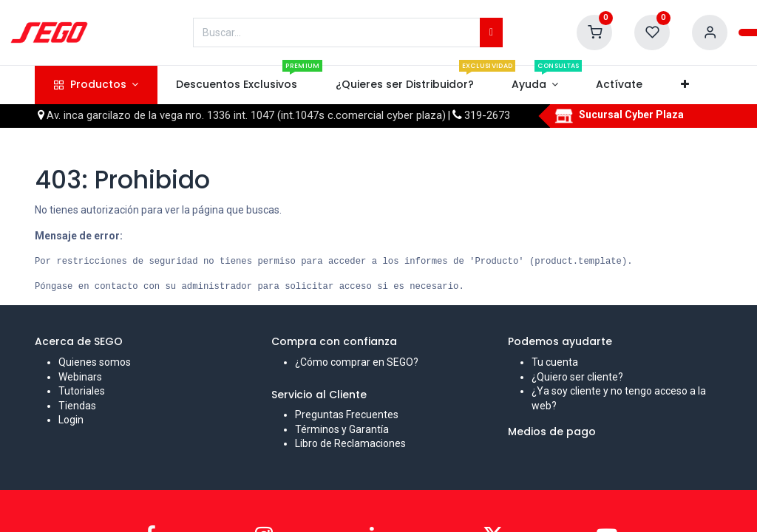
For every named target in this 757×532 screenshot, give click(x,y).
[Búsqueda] (491, 33)
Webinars (80, 377)
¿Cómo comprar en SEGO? (357, 362)
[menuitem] (237, 85)
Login (71, 420)
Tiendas (77, 406)
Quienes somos (95, 362)
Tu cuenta (555, 362)
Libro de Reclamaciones (350, 443)
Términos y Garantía (342, 429)
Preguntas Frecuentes (347, 415)
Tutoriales (82, 391)
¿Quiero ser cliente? (577, 377)
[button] (685, 85)
